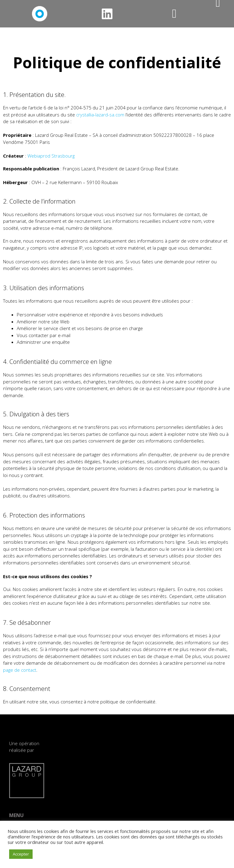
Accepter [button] (21, 854)
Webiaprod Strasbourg (51, 156)
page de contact (20, 670)
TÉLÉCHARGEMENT (85, 813)
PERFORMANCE (81, 806)
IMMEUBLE (77, 790)
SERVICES (76, 798)
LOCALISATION (81, 782)
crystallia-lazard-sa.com (100, 115)
